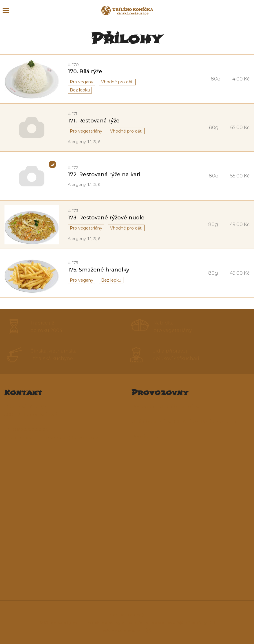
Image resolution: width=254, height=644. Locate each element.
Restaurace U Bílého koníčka (166, 407)
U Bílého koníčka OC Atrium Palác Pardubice (186, 422)
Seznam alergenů (127, 615)
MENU (6, 10)
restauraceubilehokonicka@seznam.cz (51, 438)
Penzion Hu (146, 437)
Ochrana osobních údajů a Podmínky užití (176, 623)
